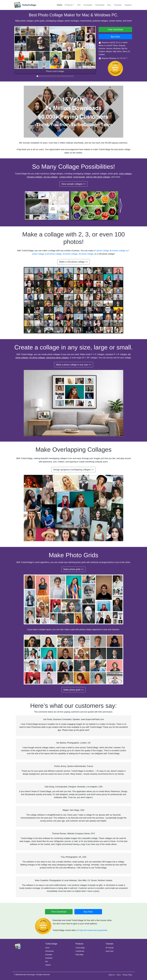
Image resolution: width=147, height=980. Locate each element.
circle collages (125, 174)
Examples (88, 5)
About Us (112, 975)
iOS (79, 5)
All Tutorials (110, 948)
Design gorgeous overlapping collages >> (73, 470)
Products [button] (69, 5)
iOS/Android (49, 951)
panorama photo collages (57, 358)
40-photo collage (70, 254)
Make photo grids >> (73, 569)
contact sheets (66, 177)
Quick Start (109, 951)
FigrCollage (79, 955)
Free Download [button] (115, 30)
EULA (119, 975)
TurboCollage (80, 948)
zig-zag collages (51, 177)
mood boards (79, 177)
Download (100, 5)
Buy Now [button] (115, 37)
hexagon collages (35, 177)
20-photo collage (54, 254)
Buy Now (88, 912)
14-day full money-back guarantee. (92, 930)
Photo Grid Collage (55, 71)
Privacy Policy (127, 975)
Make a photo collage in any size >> (73, 365)
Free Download (59, 912)
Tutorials (118, 5)
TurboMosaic (80, 951)
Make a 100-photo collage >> (73, 262)
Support (128, 5)
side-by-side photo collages (98, 177)
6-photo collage (118, 251)
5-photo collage (102, 251)
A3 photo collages (37, 358)
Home (60, 5)
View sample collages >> (74, 184)
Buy (109, 5)
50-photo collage (86, 254)
